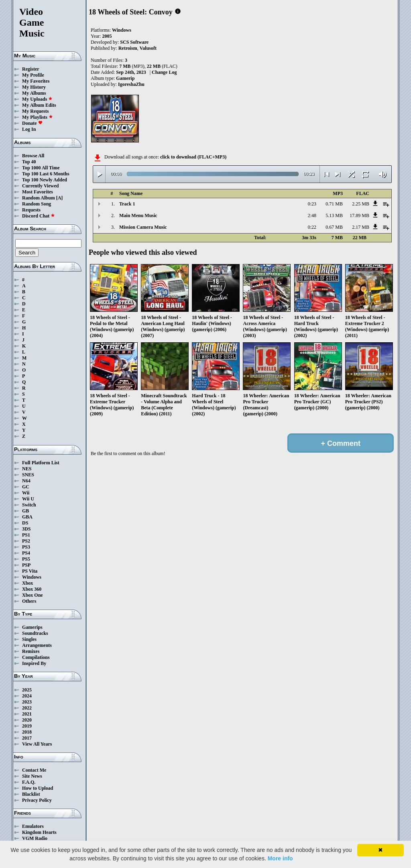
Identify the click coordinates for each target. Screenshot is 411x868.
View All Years (37, 744)
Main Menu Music (138, 215)
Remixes (31, 651)
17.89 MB (359, 215)
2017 (27, 738)
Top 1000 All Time (41, 168)
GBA (27, 517)
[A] (60, 198)
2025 (27, 690)
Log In (29, 129)
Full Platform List (41, 463)
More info (280, 858)
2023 (27, 702)
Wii (26, 493)
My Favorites (36, 81)
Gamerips (32, 627)
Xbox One (33, 595)
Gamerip (125, 78)
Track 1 (127, 204)
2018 (27, 732)
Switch (29, 505)
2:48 (312, 215)
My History (34, 87)
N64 (26, 481)
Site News (32, 776)
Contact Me (34, 770)
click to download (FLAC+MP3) (193, 157)
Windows (32, 577)
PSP (26, 565)
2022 (27, 708)
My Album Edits (39, 105)
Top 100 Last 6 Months (46, 174)
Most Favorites (38, 192)
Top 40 (29, 162)
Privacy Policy (37, 800)
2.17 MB (361, 227)
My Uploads (37, 99)
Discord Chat (39, 216)
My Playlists (38, 117)
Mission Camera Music (143, 227)
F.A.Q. (29, 782)
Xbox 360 (32, 589)
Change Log (164, 72)
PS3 (26, 547)
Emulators (33, 826)
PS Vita (30, 571)
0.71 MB (334, 204)
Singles (29, 639)
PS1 (26, 535)
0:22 (312, 227)
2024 (27, 696)
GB (25, 511)
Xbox (27, 583)
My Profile (33, 75)
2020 (27, 720)
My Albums (34, 93)
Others (29, 601)
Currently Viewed (40, 186)
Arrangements (37, 645)
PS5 (26, 559)
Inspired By (34, 663)
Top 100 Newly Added (45, 180)
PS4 (26, 553)
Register (31, 69)
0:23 (312, 204)
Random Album (39, 198)
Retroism (128, 48)
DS (25, 523)
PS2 (26, 541)
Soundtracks (35, 633)
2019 (27, 726)
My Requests (35, 111)
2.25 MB (361, 204)
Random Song (37, 204)
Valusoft (148, 48)
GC (26, 487)
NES (27, 469)
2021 (27, 714)
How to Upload (38, 788)
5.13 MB (334, 215)
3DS (26, 529)
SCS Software (134, 42)
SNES (28, 475)
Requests (31, 210)
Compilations (36, 657)
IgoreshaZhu (131, 84)
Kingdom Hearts (39, 832)
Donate (32, 123)
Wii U (28, 499)
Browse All (33, 156)
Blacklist (31, 794)
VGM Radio (35, 838)
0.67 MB (334, 227)
